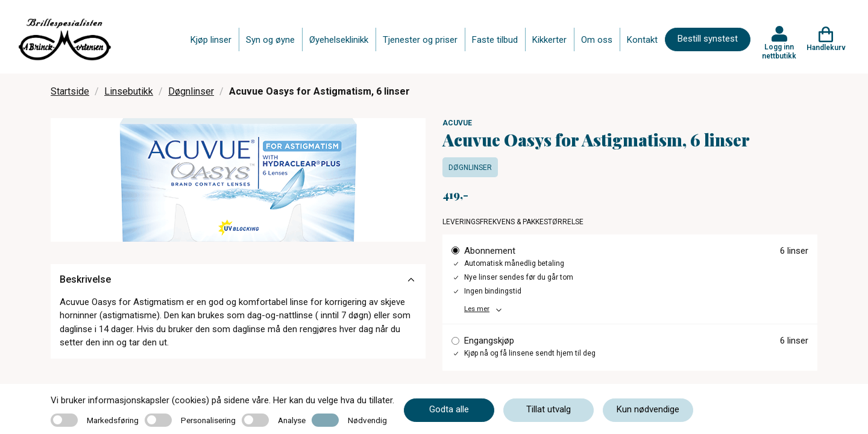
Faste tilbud (495, 40)
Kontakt (642, 40)
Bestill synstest (708, 39)
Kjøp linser (211, 40)
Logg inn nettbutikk (779, 51)
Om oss (597, 40)
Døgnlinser (191, 91)
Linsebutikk (129, 91)
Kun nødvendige (648, 409)
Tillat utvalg (549, 409)
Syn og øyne (270, 40)
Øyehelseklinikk (339, 40)
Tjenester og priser (420, 40)
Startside (70, 91)
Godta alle (449, 409)
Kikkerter (549, 40)
